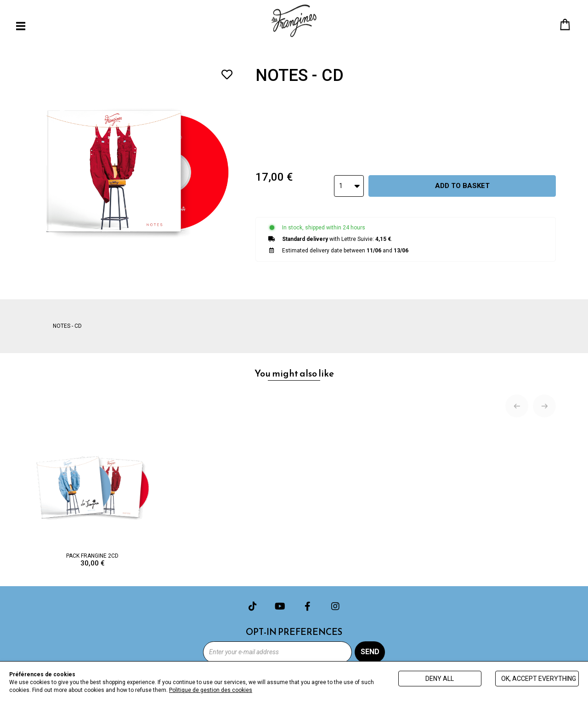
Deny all (440, 679)
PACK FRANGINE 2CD (93, 497)
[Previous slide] (517, 406)
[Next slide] (544, 406)
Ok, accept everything (539, 679)
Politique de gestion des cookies (211, 690)
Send (370, 652)
